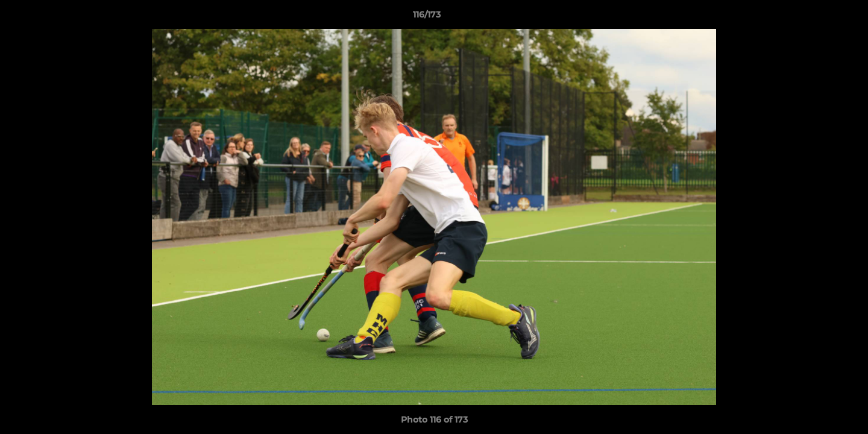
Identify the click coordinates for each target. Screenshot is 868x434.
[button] (817, 17)
